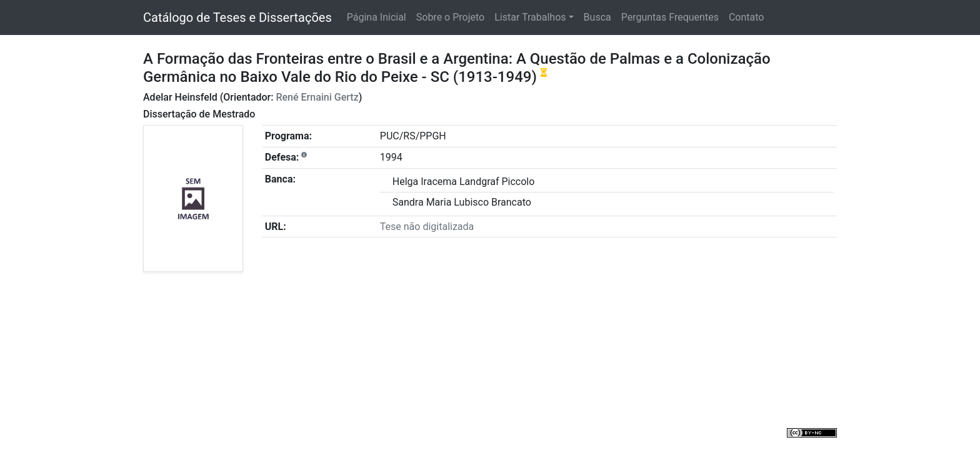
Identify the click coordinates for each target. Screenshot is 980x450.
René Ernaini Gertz (317, 97)
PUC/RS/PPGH (413, 136)
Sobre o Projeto (450, 17)
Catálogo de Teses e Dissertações (237, 17)
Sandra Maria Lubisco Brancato (462, 202)
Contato (747, 17)
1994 (391, 157)
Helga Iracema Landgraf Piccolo (464, 182)
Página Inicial (377, 17)
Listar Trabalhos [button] (530, 17)
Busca (597, 17)
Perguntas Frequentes (670, 17)
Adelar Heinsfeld (180, 97)
